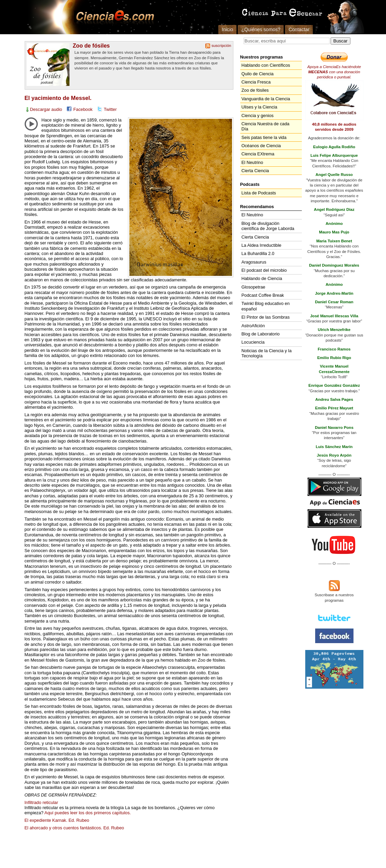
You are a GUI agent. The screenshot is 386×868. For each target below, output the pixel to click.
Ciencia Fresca (256, 82)
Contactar (299, 29)
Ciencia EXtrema (258, 154)
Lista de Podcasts (259, 193)
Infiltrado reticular (41, 802)
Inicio (227, 29)
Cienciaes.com (113, 17)
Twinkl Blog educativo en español (266, 306)
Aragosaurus (254, 262)
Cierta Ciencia (255, 171)
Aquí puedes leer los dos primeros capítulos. (88, 813)
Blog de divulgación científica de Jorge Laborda (268, 226)
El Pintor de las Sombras (266, 317)
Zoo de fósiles (91, 46)
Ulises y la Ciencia (260, 107)
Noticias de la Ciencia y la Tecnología (267, 353)
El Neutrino (252, 162)
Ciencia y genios (258, 116)
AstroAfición (253, 326)
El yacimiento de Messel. (58, 98)
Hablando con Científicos (266, 65)
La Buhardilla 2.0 (258, 253)
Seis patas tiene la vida (264, 137)
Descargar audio (46, 109)
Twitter (110, 109)
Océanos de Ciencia (261, 146)
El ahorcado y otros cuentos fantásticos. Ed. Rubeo (74, 828)
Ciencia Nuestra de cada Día (266, 126)
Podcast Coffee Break (263, 295)
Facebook (83, 109)
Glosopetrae (254, 287)
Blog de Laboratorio (261, 334)
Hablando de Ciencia (262, 278)
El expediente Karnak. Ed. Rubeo (57, 820)
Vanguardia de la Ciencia (266, 99)
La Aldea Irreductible (262, 245)
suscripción (221, 46)
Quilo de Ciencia (258, 74)
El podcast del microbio (264, 270)
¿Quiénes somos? (261, 29)
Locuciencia (253, 342)
